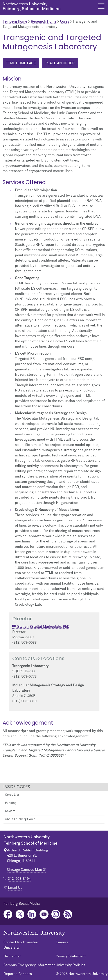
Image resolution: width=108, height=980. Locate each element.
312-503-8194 (19, 879)
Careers (62, 942)
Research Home (44, 22)
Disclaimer (12, 956)
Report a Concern (18, 974)
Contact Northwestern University (21, 945)
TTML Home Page (21, 63)
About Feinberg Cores (20, 819)
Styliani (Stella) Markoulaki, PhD (43, 627)
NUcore (10, 811)
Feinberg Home (15, 22)
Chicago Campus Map (25, 870)
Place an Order (60, 63)
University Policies (71, 965)
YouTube (44, 914)
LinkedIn (32, 914)
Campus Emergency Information (30, 965)
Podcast (68, 914)
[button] (101, 6)
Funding (11, 803)
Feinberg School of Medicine (48, 7)
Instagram (56, 914)
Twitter (20, 914)
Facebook (8, 914)
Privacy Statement (71, 956)
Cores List (12, 795)
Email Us (15, 888)
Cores (65, 22)
